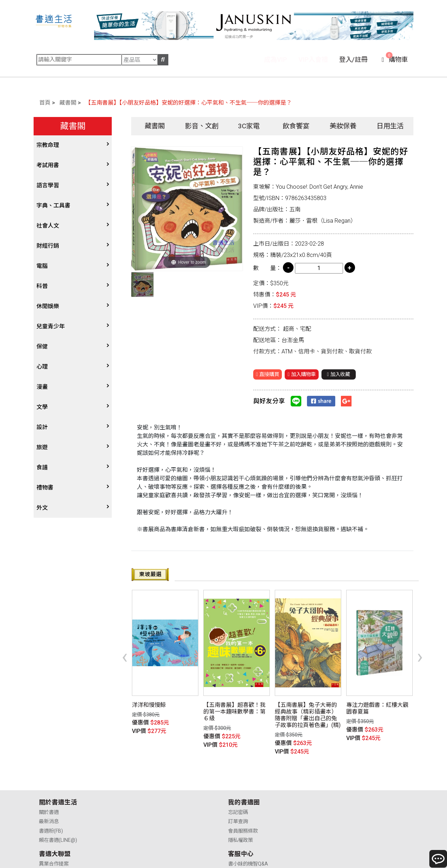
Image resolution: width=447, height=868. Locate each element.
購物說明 (334, 783)
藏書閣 (68, 103)
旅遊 (42, 447)
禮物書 (45, 488)
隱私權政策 (146, 801)
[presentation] (125, 645)
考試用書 (48, 165)
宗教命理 (48, 145)
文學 (42, 407)
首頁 (45, 103)
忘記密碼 (144, 773)
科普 (42, 286)
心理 (42, 367)
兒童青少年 (51, 326)
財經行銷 (48, 246)
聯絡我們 (334, 801)
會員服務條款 (149, 792)
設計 (42, 427)
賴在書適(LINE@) (58, 801)
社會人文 (48, 226)
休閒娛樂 (48, 306)
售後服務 (334, 792)
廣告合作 (239, 801)
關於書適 (49, 773)
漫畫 (42, 387)
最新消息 (49, 783)
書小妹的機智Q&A (344, 773)
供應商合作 (241, 783)
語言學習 (48, 185)
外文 (42, 508)
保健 (42, 347)
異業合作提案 (244, 773)
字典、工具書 (53, 206)
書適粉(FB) (51, 792)
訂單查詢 (144, 783)
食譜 (42, 467)
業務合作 (239, 792)
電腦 (42, 266)
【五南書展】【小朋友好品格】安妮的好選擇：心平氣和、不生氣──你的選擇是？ (188, 103)
